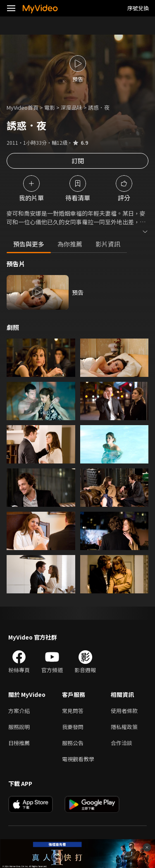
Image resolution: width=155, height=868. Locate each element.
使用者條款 (124, 711)
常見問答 (73, 711)
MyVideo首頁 (23, 107)
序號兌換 (138, 8)
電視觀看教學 (78, 759)
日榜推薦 (19, 743)
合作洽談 (122, 743)
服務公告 (73, 743)
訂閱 (78, 161)
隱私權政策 (124, 727)
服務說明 (19, 727)
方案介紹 (19, 711)
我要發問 (73, 727)
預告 (78, 292)
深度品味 (72, 107)
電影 (50, 107)
